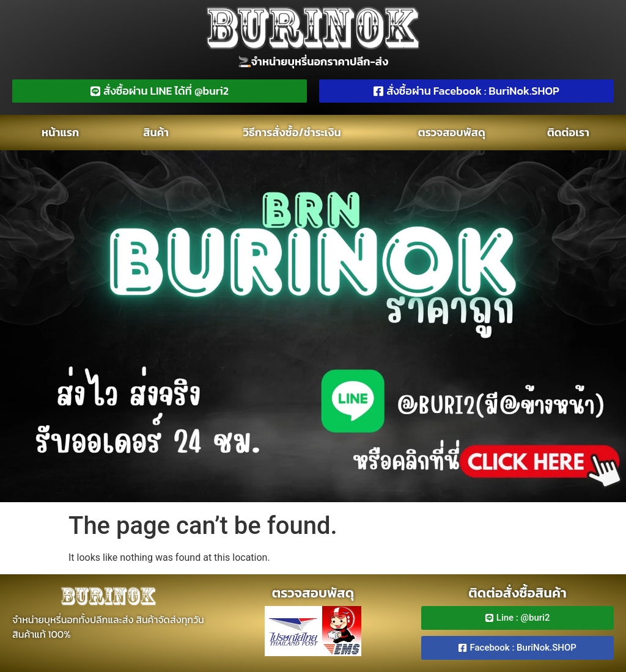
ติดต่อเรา (568, 132)
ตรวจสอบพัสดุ (452, 132)
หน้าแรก (60, 132)
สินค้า (156, 132)
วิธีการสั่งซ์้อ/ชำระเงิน (292, 132)
